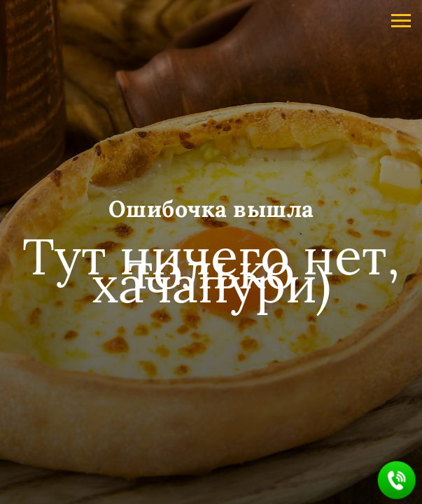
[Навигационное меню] (401, 21)
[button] (397, 481)
